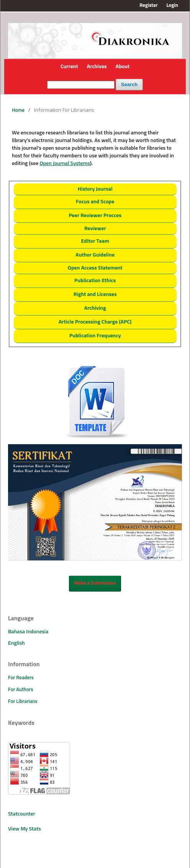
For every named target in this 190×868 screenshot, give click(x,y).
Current (69, 67)
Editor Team (95, 241)
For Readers (21, 678)
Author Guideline (95, 255)
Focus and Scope (95, 202)
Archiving (95, 308)
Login (172, 6)
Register (148, 6)
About (123, 67)
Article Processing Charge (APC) (95, 322)
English (16, 643)
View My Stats (25, 829)
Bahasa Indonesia (28, 632)
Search (129, 84)
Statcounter (22, 814)
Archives (97, 67)
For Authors (21, 690)
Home (18, 110)
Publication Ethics (95, 281)
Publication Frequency (95, 336)
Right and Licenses (95, 294)
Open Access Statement (95, 268)
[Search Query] (81, 85)
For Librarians (23, 702)
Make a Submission (95, 583)
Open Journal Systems (65, 163)
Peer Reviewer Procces (95, 216)
